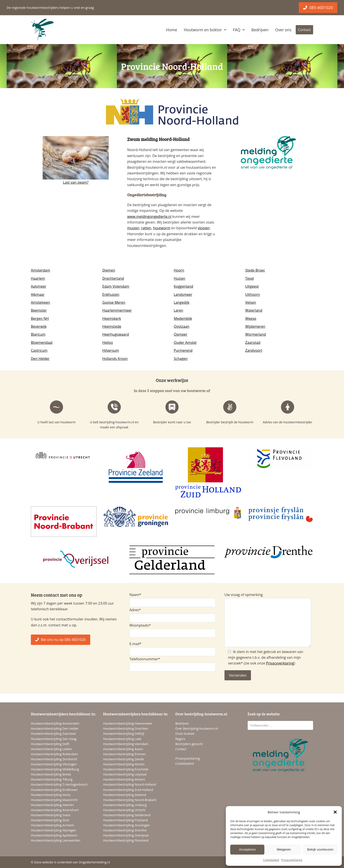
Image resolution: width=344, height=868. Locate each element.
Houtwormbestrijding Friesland (126, 820)
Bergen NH (40, 318)
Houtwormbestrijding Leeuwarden (56, 840)
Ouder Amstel (185, 342)
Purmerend (183, 350)
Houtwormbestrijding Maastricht (54, 800)
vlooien (204, 228)
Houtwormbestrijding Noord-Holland (130, 784)
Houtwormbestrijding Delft (50, 744)
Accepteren (247, 849)
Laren (179, 310)
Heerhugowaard (116, 334)
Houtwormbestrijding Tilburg (52, 779)
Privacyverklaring (292, 860)
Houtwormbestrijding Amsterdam (55, 723)
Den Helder (40, 359)
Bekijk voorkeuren (320, 849)
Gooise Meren (114, 302)
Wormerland (256, 334)
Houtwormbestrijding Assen (123, 749)
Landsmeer (183, 294)
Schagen (181, 359)
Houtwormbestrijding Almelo (124, 764)
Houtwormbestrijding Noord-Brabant (130, 800)
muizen (133, 228)
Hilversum (111, 350)
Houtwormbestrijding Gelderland (127, 815)
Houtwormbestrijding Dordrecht (54, 759)
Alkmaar (38, 294)
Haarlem (38, 278)
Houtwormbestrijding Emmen (124, 754)
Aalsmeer (39, 286)
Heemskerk (112, 318)
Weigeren (284, 849)
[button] (335, 812)
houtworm (162, 228)
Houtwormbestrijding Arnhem (52, 825)
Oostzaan (182, 326)
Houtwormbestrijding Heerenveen (128, 723)
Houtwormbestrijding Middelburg (55, 769)
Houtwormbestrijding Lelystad (125, 774)
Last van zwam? (76, 182)
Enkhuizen (111, 294)
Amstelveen (40, 302)
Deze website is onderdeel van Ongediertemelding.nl (72, 862)
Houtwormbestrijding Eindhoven (54, 790)
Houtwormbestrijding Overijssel (126, 835)
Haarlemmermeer (117, 310)
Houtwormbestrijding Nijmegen (54, 830)
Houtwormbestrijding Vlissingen (54, 764)
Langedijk (182, 302)
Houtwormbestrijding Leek (122, 739)
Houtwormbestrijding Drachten (126, 728)
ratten (146, 228)
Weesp (251, 318)
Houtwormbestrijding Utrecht (124, 810)
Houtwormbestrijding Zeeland (125, 795)
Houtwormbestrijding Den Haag (54, 739)
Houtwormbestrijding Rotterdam (54, 754)
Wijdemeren (255, 326)
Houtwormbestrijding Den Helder (55, 728)
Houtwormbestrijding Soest (51, 815)
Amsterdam (40, 270)
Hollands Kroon (115, 359)
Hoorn (179, 270)
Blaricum (38, 334)
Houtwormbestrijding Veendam (126, 744)
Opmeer (181, 334)
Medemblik (183, 318)
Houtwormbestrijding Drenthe (125, 830)
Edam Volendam (116, 286)
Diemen (109, 270)
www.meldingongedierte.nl (149, 217)
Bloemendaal (42, 342)
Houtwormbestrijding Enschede (126, 769)
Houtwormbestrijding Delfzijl (124, 734)
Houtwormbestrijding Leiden (51, 749)
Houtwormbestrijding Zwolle (124, 759)
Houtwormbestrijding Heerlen (52, 805)
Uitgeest (252, 286)
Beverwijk (39, 326)
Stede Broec (255, 270)
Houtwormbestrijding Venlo (51, 795)
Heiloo (108, 342)
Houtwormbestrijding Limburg (125, 805)
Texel (250, 278)
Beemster (39, 310)
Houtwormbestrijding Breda (51, 774)
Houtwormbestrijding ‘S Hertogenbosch (59, 784)
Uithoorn (253, 294)
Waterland (254, 310)
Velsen (251, 302)
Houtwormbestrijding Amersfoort (55, 810)
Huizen (179, 278)
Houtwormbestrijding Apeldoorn (54, 835)
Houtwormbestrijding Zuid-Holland (128, 790)
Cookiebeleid (271, 860)
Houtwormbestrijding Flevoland (126, 840)
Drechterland (113, 278)
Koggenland (183, 286)
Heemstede (112, 326)
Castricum (39, 350)
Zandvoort (254, 350)
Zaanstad (253, 342)
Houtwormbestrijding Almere (124, 779)
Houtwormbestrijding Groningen (127, 825)
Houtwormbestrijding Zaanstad (53, 734)
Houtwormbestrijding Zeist (50, 820)
